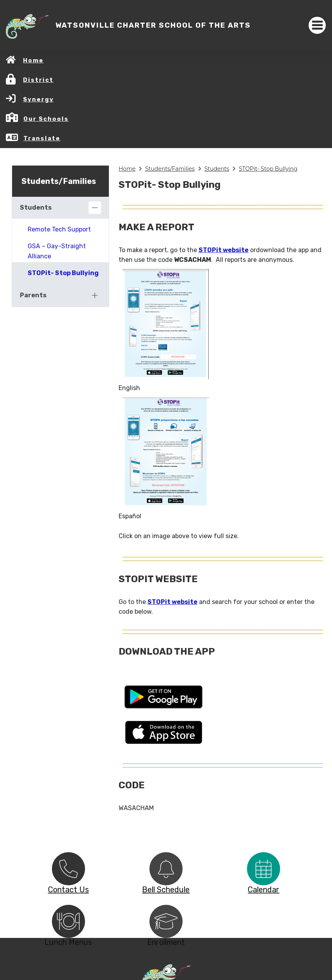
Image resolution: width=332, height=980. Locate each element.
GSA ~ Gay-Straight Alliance (57, 251)
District (38, 80)
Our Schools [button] (46, 119)
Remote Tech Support (59, 229)
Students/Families (170, 169)
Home (33, 60)
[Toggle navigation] (317, 25)
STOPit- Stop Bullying (268, 169)
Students (217, 169)
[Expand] (95, 295)
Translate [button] (42, 138)
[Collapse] (95, 208)
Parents (33, 295)
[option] (68, 869)
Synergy (38, 99)
